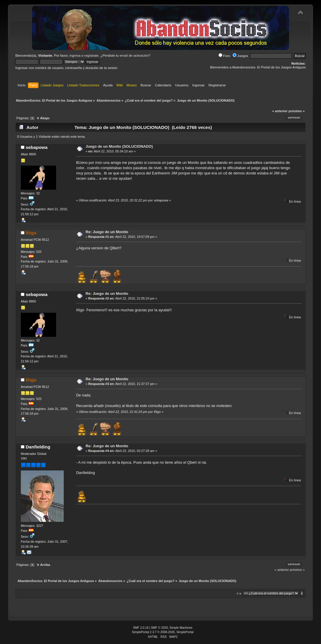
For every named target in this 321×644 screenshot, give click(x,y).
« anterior (280, 111)
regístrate (91, 56)
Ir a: (239, 593)
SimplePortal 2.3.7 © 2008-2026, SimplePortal (163, 632)
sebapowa (37, 147)
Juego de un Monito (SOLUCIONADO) (119, 146)
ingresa (75, 56)
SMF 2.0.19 (141, 628)
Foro (224, 56)
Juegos (240, 56)
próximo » (296, 111)
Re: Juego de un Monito (107, 232)
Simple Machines (181, 628)
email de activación (134, 56)
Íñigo (31, 233)
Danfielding (38, 447)
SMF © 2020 (159, 628)
